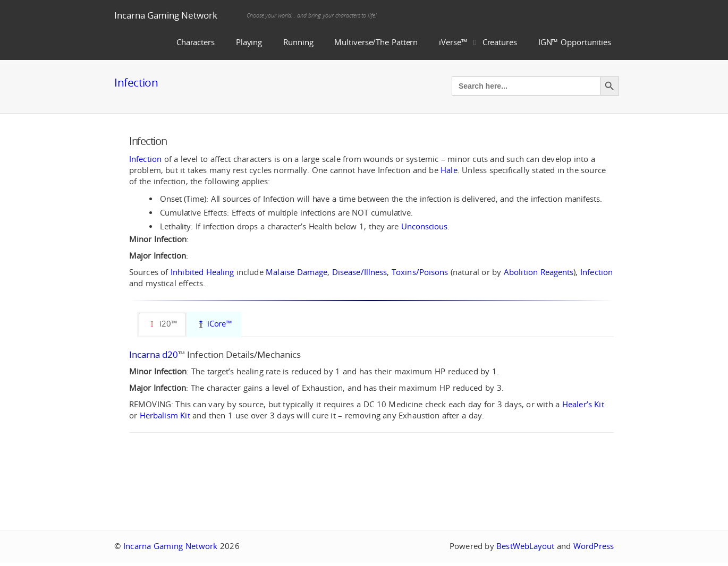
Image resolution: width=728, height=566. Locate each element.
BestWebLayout (525, 546)
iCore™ (215, 324)
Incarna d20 (154, 354)
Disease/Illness (360, 272)
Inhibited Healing (202, 272)
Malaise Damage (297, 272)
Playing (249, 42)
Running (298, 42)
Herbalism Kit (165, 415)
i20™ (162, 324)
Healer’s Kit (583, 404)
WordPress (594, 546)
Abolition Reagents (539, 272)
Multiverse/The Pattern (376, 42)
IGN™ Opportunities (575, 42)
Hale (449, 170)
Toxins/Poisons (420, 272)
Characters (196, 42)
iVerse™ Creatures (478, 42)
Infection (136, 82)
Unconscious (424, 226)
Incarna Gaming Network (166, 15)
